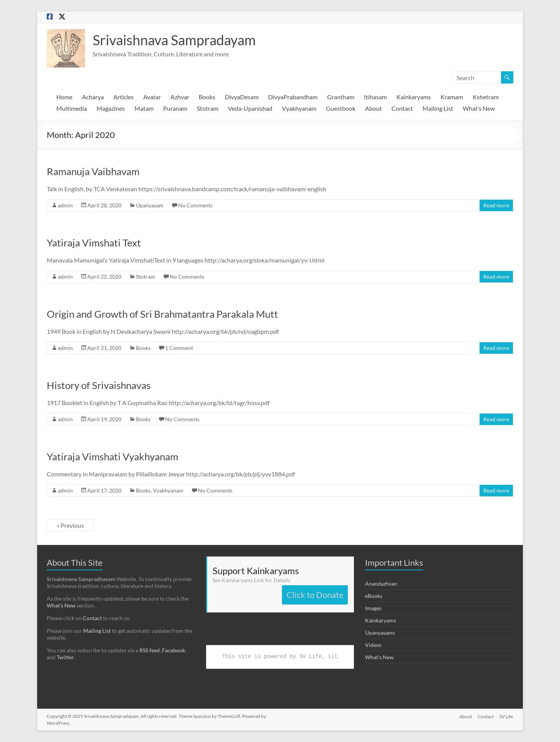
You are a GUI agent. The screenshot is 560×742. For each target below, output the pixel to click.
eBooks (374, 596)
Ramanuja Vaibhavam (93, 171)
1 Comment (179, 348)
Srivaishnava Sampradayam (174, 40)
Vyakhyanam (299, 108)
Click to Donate (315, 595)
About (373, 108)
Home (64, 97)
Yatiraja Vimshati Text (94, 243)
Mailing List (438, 108)
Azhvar (180, 97)
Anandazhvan (381, 584)
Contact (402, 108)
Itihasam (375, 97)
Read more (496, 205)
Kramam (452, 97)
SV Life (507, 716)
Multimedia (72, 108)
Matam (144, 108)
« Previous (70, 525)
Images (373, 608)
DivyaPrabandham (293, 97)
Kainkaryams (414, 97)
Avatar (152, 97)
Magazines (111, 108)
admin (65, 205)
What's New (379, 657)
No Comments (195, 205)
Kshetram (486, 97)
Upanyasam (150, 205)
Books (207, 97)
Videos (373, 645)
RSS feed (150, 650)
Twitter (65, 657)
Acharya (93, 97)
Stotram (208, 108)
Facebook (174, 650)
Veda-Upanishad (250, 108)
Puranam (175, 108)
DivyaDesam (242, 97)
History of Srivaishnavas (99, 385)
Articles (124, 97)
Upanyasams (380, 633)
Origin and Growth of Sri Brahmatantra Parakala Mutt (162, 314)
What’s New (479, 108)
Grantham (341, 97)
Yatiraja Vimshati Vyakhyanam (112, 456)
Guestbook (341, 108)
